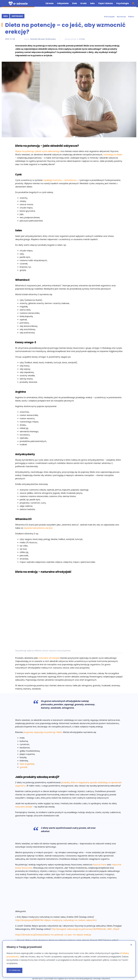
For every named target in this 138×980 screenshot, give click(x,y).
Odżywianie (63, 3)
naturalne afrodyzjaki (49, 658)
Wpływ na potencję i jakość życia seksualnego (38, 151)
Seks (92, 3)
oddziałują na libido (113, 155)
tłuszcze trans (100, 865)
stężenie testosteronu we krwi (38, 528)
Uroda (83, 3)
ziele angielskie (27, 764)
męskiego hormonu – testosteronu (60, 180)
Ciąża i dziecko (106, 3)
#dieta (131, 17)
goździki (23, 767)
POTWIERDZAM (15, 970)
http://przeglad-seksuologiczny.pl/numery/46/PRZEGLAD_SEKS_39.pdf (85, 929)
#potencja (121, 17)
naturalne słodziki (24, 807)
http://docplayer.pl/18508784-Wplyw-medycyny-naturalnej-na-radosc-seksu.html (56, 920)
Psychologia (123, 3)
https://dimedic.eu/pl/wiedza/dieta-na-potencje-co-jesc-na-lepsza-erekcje (53, 935)
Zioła (74, 3)
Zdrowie (49, 3)
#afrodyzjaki (109, 17)
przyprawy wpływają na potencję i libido (43, 732)
